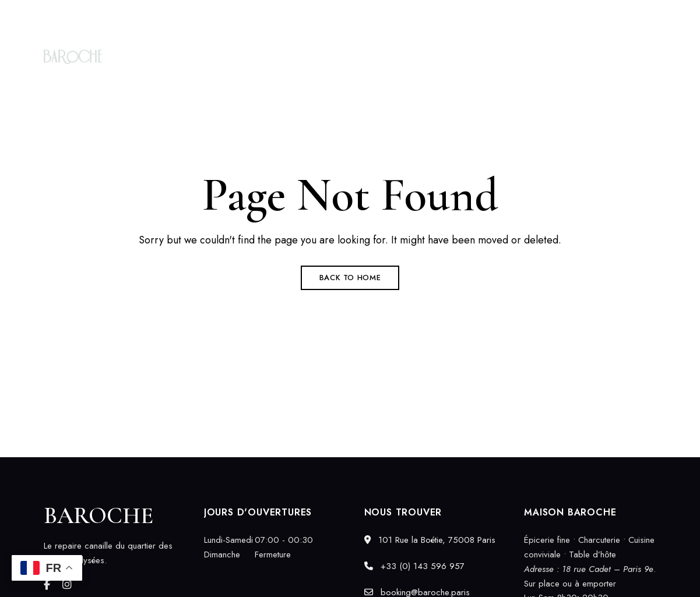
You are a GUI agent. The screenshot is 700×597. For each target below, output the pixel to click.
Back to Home (350, 278)
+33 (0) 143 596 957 (500, 16)
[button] (616, 56)
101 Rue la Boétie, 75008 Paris (103, 16)
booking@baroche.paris (609, 16)
